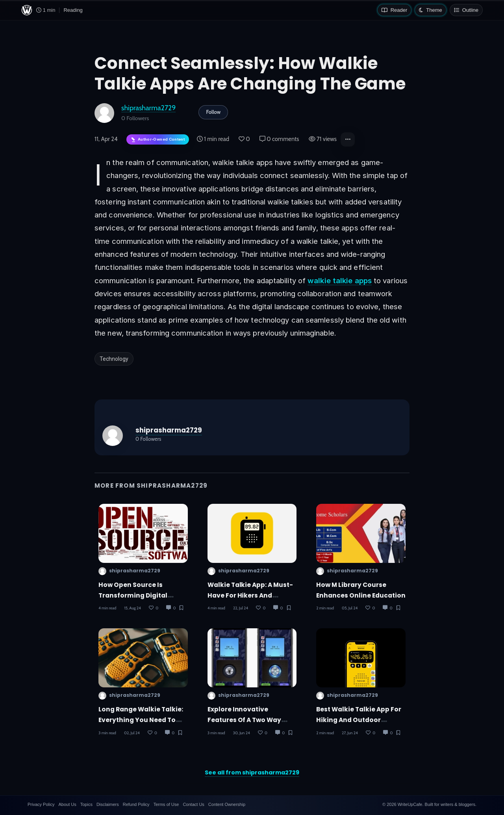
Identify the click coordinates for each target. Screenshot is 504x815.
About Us (67, 804)
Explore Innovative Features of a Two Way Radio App (245, 720)
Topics (86, 804)
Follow (213, 112)
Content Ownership (227, 804)
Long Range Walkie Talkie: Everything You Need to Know (141, 720)
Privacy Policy (41, 804)
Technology (114, 359)
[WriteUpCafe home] (27, 10)
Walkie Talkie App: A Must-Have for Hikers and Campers (250, 596)
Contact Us (193, 804)
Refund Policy (136, 804)
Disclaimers (108, 804)
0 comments (279, 139)
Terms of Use (166, 804)
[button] (348, 139)
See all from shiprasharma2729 (252, 772)
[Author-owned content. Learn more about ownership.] (158, 140)
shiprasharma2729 (148, 108)
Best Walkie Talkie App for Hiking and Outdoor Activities (359, 720)
